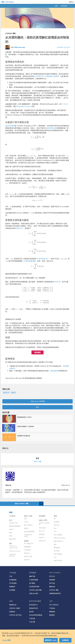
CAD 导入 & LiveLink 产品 (13, 547)
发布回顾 (12, 590)
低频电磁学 (27, 547)
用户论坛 (52, 583)
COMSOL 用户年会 (15, 615)
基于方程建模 (58, 535)
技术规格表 (13, 580)
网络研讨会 (13, 605)
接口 (11, 543)
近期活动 (12, 612)
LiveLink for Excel (15, 551)
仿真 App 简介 (34, 593)
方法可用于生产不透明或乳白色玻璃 (46, 76)
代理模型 (57, 522)
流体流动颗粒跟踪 (30, 531)
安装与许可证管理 (59, 538)
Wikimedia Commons (24, 106)
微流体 (26, 528)
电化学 (11, 529)
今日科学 (12, 516)
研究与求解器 (58, 554)
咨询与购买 (64, 6)
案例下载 (32, 576)
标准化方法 (19, 228)
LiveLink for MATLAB (13, 555)
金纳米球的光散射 (51, 128)
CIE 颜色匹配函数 (29, 261)
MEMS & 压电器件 (44, 524)
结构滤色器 (54, 371)
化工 (11, 520)
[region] (37, 637)
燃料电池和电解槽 (15, 526)
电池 (11, 532)
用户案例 (32, 583)
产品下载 (32, 622)
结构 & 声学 (43, 520)
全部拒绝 (65, 640)
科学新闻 (42, 516)
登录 (56, 6)
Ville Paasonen (20, 47)
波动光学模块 (10, 126)
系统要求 (12, 587)
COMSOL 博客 (10, 33)
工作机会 (52, 608)
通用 (55, 516)
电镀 (11, 536)
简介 (55, 557)
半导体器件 (27, 550)
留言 (37, 407)
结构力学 (42, 537)
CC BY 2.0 (65, 104)
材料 (55, 544)
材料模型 (42, 534)
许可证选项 (13, 583)
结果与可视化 (58, 560)
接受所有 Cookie (51, 640)
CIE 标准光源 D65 (42, 259)
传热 (25, 519)
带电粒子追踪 (28, 556)
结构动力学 (42, 541)
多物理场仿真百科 (55, 593)
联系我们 (52, 615)
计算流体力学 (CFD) (28, 536)
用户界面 (57, 551)
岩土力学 (42, 531)
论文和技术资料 (34, 587)
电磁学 (13, 393)
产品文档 (32, 618)
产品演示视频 (33, 580)
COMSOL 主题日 (15, 608)
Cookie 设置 (6, 640)
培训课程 (52, 580)
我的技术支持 (33, 608)
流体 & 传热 (28, 516)
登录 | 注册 (37, 461)
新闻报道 (52, 612)
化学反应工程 (13, 523)
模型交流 (52, 587)
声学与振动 (42, 528)
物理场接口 (57, 548)
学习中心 (52, 576)
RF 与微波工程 (29, 543)
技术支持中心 (33, 605)
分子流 (26, 522)
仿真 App (57, 525)
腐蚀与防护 (13, 539)
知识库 (31, 612)
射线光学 (27, 553)
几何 (55, 531)
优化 (55, 528)
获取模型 (38, 352)
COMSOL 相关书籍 (35, 590)
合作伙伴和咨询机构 (36, 615)
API (55, 519)
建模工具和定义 (59, 541)
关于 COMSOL (54, 605)
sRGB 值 (58, 282)
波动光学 (6, 393)
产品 (11, 576)
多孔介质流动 (28, 525)
